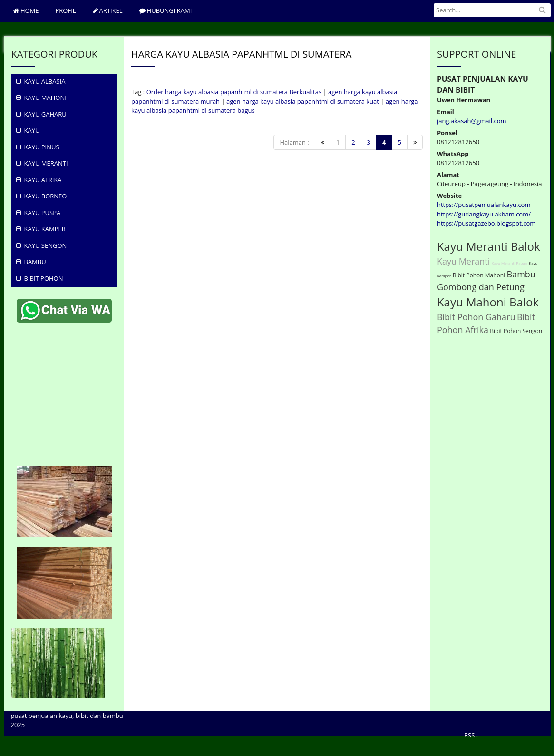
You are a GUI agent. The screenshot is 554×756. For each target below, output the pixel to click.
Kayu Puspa (39, 213)
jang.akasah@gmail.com (472, 121)
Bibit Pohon (40, 278)
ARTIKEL (108, 10)
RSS (469, 735)
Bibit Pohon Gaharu (476, 317)
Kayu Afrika (39, 180)
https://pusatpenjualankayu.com (484, 205)
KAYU (28, 130)
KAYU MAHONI (41, 98)
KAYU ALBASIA (41, 81)
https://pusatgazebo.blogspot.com (486, 223)
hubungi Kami (166, 10)
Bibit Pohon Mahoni (479, 275)
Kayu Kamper (41, 229)
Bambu (31, 262)
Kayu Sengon (42, 245)
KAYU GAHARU (41, 114)
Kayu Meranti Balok (489, 246)
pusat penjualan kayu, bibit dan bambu (67, 716)
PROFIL (66, 10)
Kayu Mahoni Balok (488, 302)
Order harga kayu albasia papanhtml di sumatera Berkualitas (234, 92)
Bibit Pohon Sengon (516, 331)
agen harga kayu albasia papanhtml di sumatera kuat (303, 101)
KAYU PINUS (38, 147)
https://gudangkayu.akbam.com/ (484, 214)
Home (26, 10)
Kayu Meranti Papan (510, 263)
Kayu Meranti (42, 163)
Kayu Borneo (42, 196)
